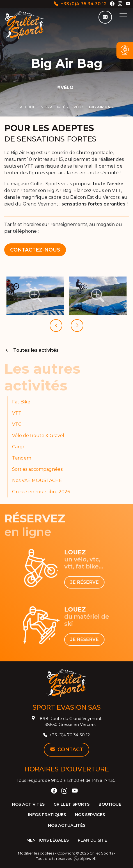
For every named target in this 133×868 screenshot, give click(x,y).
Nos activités (28, 804)
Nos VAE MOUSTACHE (37, 480)
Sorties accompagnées (37, 469)
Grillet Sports (72, 804)
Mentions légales (48, 840)
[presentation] (56, 325)
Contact (67, 749)
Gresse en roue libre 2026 (41, 492)
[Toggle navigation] (123, 17)
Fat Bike (21, 402)
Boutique (110, 804)
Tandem (22, 458)
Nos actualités (67, 825)
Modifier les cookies (36, 853)
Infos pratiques (47, 815)
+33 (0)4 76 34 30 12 (80, 4)
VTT (17, 413)
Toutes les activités (31, 350)
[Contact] (105, 17)
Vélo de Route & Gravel (38, 436)
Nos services (90, 815)
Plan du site (92, 840)
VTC (17, 424)
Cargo (19, 447)
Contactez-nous (35, 250)
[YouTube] (128, 4)
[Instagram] (120, 4)
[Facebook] (112, 4)
